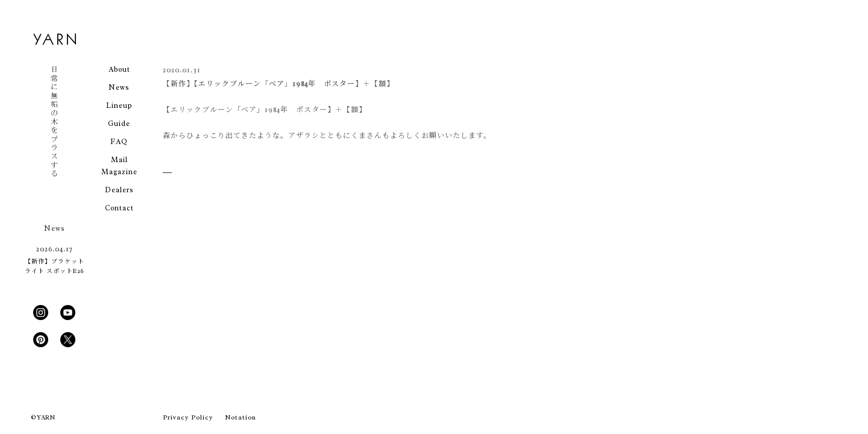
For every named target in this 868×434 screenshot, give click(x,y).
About (119, 69)
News (119, 87)
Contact (119, 208)
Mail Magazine (119, 166)
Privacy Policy (188, 417)
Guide (119, 124)
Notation (241, 417)
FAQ (119, 142)
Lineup (119, 105)
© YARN (43, 417)
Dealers (119, 190)
